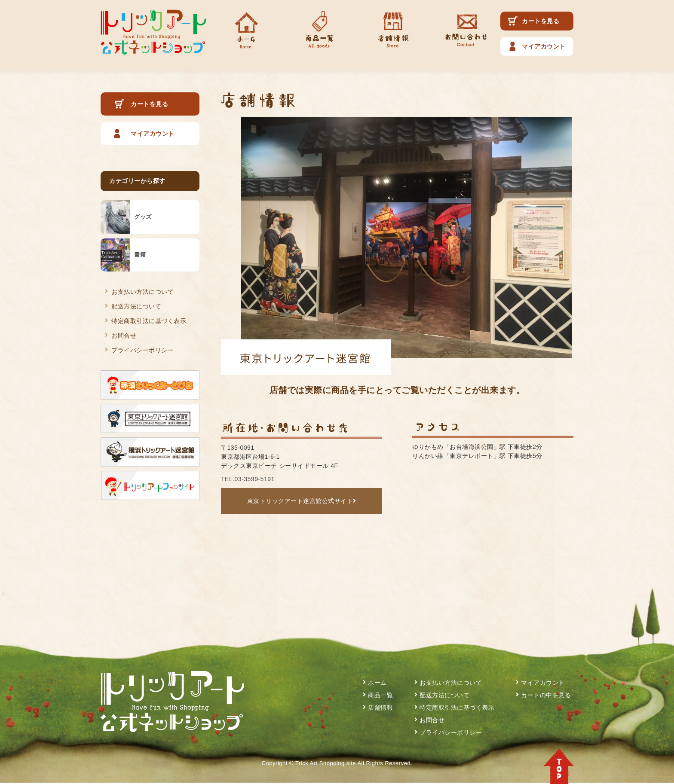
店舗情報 (380, 708)
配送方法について (136, 306)
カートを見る (541, 21)
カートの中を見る (546, 695)
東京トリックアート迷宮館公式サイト (302, 501)
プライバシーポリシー (142, 350)
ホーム (377, 683)
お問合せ (124, 336)
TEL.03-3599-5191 (248, 479)
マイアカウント (544, 46)
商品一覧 (380, 695)
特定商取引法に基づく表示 (149, 321)
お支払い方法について (142, 292)
